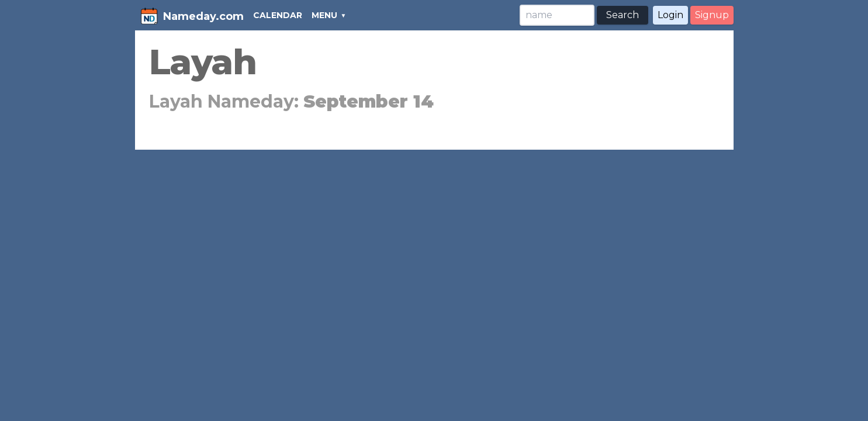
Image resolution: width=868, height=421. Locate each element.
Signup (712, 15)
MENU (324, 15)
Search (623, 15)
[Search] (557, 15)
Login (670, 15)
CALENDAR (278, 15)
